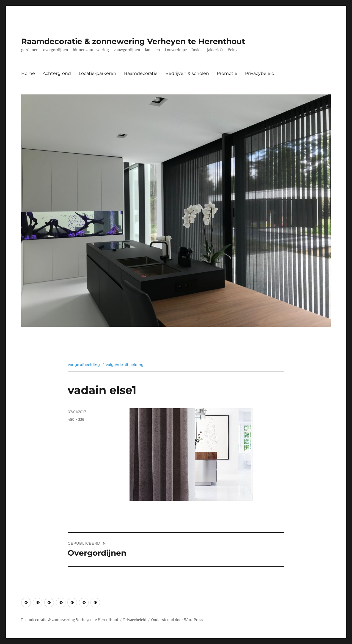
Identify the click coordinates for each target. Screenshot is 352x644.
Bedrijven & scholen (187, 73)
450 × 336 (76, 419)
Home (28, 73)
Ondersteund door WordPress (177, 620)
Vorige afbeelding (84, 365)
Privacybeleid (260, 73)
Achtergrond (57, 73)
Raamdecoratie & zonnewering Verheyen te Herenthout (133, 41)
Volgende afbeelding (125, 365)
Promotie (227, 73)
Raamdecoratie (141, 73)
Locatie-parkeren (97, 73)
